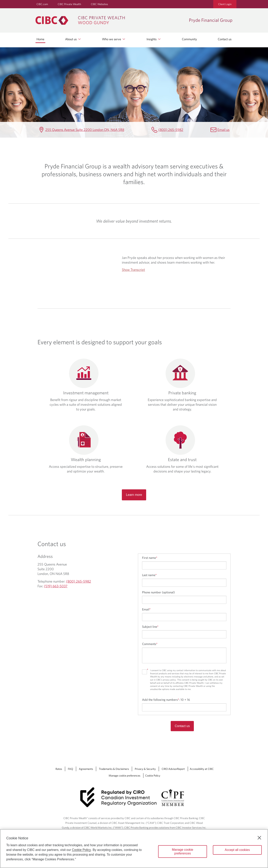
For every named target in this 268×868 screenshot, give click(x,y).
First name (150, 558)
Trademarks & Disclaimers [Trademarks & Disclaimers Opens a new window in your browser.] (114, 769)
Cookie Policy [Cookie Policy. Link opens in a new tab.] (153, 776)
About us (73, 39)
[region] (134, 849)
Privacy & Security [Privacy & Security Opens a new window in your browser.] (145, 769)
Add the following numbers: (166, 700)
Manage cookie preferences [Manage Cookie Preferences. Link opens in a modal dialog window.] (124, 776)
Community (189, 39)
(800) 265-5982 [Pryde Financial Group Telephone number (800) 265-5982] (171, 130)
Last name (149, 575)
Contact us (225, 39)
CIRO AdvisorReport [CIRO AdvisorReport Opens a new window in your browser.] (173, 769)
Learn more (134, 495)
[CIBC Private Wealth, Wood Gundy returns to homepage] (110, 20)
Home (40, 39)
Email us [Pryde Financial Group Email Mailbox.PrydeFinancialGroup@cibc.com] (223, 130)
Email (146, 609)
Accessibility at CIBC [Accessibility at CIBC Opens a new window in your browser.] (202, 769)
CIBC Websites (99, 4)
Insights (154, 39)
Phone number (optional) (158, 592)
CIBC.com (42, 4)
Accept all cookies (237, 850)
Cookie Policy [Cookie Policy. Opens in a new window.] (81, 850)
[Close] (259, 838)
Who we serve (114, 39)
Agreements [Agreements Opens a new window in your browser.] (86, 769)
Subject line (150, 627)
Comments (150, 644)
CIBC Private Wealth (69, 4)
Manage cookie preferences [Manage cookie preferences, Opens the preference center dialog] (183, 852)
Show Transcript (133, 270)
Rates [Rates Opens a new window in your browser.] (59, 769)
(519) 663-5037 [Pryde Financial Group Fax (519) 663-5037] (56, 586)
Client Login (225, 4)
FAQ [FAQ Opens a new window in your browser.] (70, 769)
